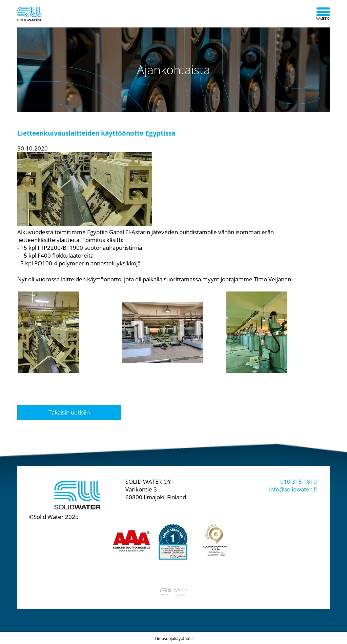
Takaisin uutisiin (69, 412)
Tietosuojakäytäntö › (174, 638)
